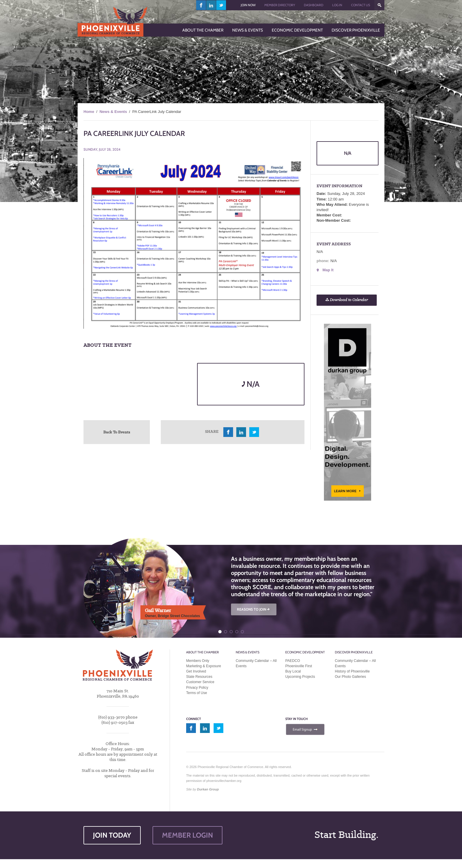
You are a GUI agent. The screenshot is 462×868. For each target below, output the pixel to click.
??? (379, 5)
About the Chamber (203, 652)
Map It (328, 270)
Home (89, 112)
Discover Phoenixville (354, 652)
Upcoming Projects (300, 677)
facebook (201, 5)
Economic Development (305, 652)
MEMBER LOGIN (187, 835)
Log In (337, 5)
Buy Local (293, 671)
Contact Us (361, 5)
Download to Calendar (347, 300)
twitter (221, 5)
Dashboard (314, 5)
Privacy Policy (197, 688)
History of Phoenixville (352, 671)
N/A (251, 384)
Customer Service (200, 682)
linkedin (211, 5)
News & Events (113, 112)
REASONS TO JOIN (254, 609)
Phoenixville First (299, 666)
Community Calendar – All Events (256, 663)
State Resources (199, 677)
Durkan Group (208, 789)
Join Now (248, 5)
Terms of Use (197, 693)
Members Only (198, 661)
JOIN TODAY (112, 835)
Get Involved (196, 671)
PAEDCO (293, 661)
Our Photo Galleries (350, 677)
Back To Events (117, 432)
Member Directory (280, 5)
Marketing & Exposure (204, 666)
